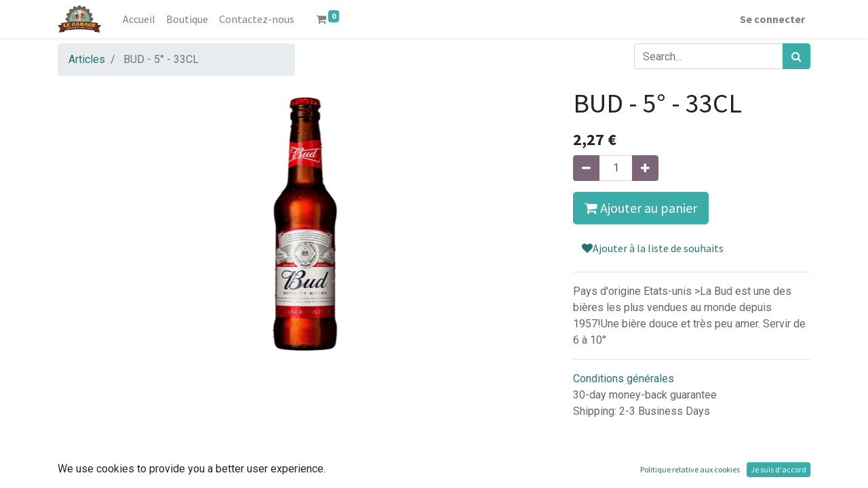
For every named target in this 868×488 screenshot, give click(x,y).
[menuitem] (139, 19)
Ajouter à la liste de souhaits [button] (653, 248)
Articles (87, 59)
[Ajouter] (645, 168)
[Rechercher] (796, 56)
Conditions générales (624, 379)
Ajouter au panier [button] (641, 208)
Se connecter (772, 19)
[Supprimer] (586, 168)
